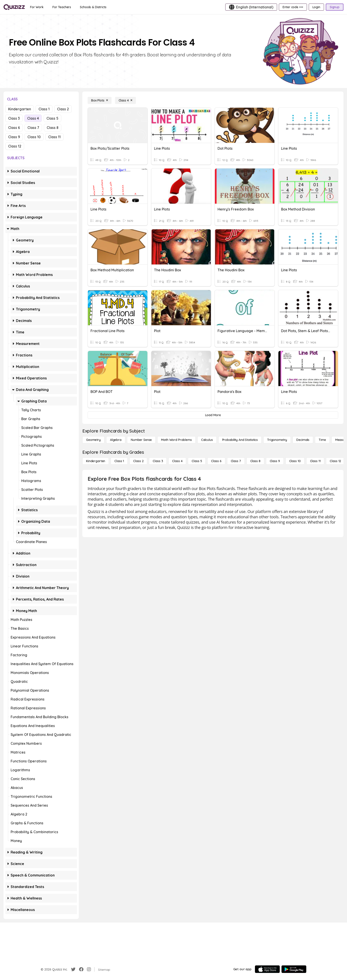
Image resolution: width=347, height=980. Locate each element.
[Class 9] (275, 461)
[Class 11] (315, 461)
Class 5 (52, 118)
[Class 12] (335, 461)
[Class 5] (197, 461)
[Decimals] (303, 440)
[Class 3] (158, 461)
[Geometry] (93, 440)
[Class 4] (125, 100)
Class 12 (15, 146)
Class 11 (54, 137)
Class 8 (53, 128)
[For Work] (37, 7)
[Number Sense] (141, 440)
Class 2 (63, 109)
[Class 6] (216, 461)
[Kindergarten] (96, 461)
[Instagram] (89, 969)
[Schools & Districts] (93, 7)
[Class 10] (295, 461)
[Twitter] (73, 969)
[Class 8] (255, 461)
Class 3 (14, 118)
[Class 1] (119, 461)
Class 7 (33, 128)
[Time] (322, 440)
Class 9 (14, 137)
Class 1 (44, 109)
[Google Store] (294, 969)
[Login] (316, 7)
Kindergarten (20, 109)
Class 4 (33, 118)
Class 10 (34, 137)
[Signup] (335, 7)
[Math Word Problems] (176, 440)
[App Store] (267, 969)
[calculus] (207, 440)
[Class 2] (138, 461)
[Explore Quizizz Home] (14, 7)
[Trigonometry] (277, 440)
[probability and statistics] (240, 440)
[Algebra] (116, 440)
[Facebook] (81, 969)
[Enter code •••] (293, 7)
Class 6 (14, 128)
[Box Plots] (100, 100)
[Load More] (213, 415)
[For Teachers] (62, 7)
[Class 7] (236, 461)
